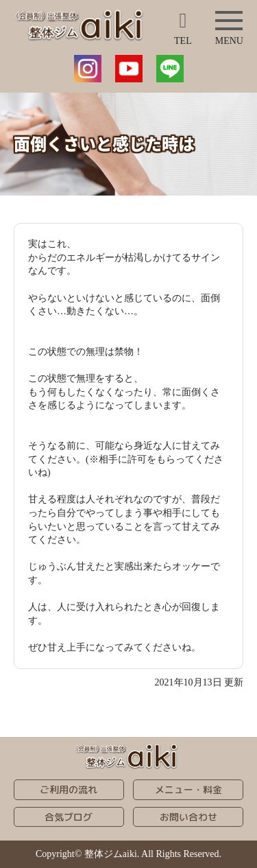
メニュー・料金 (188, 789)
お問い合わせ (188, 817)
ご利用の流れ (69, 789)
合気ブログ (69, 817)
